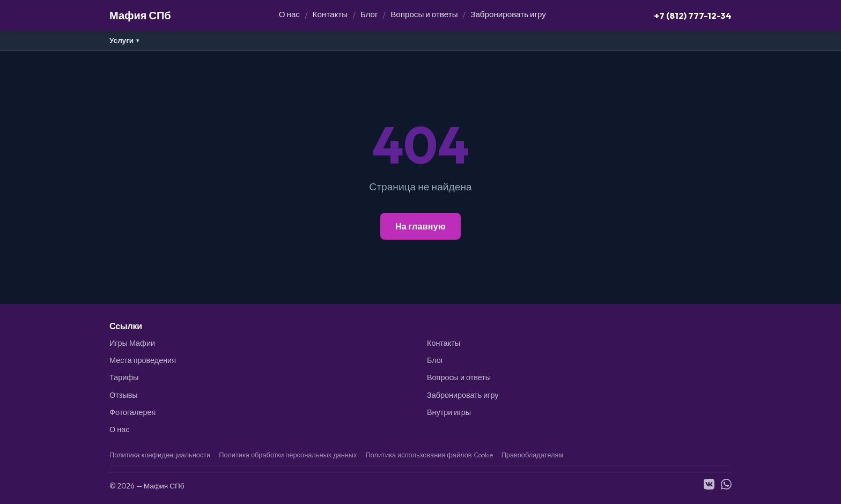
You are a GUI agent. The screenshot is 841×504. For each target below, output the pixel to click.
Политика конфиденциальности (160, 455)
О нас (289, 14)
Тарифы (124, 377)
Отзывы (124, 395)
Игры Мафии (132, 343)
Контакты (330, 14)
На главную (420, 226)
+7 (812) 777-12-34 (693, 15)
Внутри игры (449, 412)
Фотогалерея (132, 412)
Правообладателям (533, 455)
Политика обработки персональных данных (288, 455)
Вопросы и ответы (424, 14)
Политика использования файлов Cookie (429, 455)
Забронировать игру (508, 14)
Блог (369, 14)
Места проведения (143, 360)
